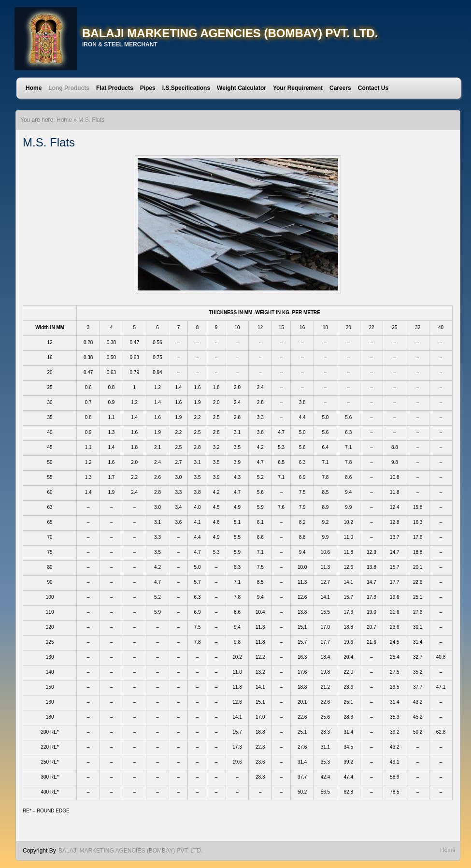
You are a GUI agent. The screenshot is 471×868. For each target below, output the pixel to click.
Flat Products (115, 88)
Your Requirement (298, 88)
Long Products (69, 88)
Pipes (148, 88)
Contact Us (373, 88)
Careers (340, 88)
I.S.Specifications (186, 88)
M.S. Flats (91, 120)
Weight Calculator (242, 88)
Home (34, 88)
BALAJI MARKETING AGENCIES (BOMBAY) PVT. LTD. (230, 33)
